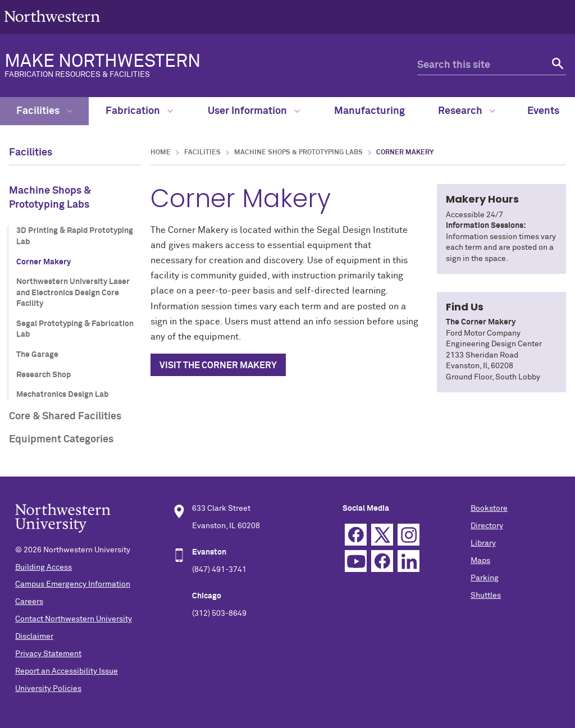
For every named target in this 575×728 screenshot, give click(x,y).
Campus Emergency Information (73, 584)
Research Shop (44, 375)
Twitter (382, 535)
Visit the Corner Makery (218, 365)
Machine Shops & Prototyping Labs (50, 198)
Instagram (409, 535)
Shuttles (486, 596)
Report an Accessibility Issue (67, 671)
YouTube (356, 561)
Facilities (44, 111)
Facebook (356, 535)
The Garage (37, 355)
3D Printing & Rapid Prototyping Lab (75, 236)
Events (543, 111)
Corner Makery (44, 262)
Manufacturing (369, 111)
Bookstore (489, 509)
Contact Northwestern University (74, 619)
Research (467, 111)
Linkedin (409, 561)
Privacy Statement (48, 654)
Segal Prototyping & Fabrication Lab (75, 329)
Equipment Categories (61, 439)
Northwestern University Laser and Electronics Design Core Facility (73, 293)
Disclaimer (34, 637)
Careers (29, 602)
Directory (487, 526)
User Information (254, 111)
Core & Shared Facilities (65, 416)
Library (483, 543)
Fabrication (139, 111)
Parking (485, 578)
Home (161, 153)
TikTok (382, 561)
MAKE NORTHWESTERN (193, 66)
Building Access (44, 567)
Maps (480, 561)
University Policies (48, 689)
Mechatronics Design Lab (62, 395)
